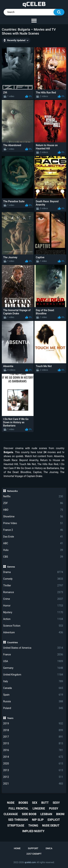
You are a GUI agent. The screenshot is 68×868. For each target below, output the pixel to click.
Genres (11, 567)
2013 (33, 770)
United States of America (33, 648)
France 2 (33, 530)
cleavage (11, 814)
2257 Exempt (34, 854)
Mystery (33, 612)
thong (33, 826)
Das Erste (33, 537)
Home (17, 848)
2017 (33, 737)
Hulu (33, 550)
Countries (12, 642)
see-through (18, 820)
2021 (33, 784)
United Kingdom (33, 675)
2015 (33, 743)
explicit (54, 820)
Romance (33, 592)
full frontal (18, 809)
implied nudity (33, 831)
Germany (33, 668)
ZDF (33, 503)
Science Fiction (33, 626)
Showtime (33, 517)
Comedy (33, 579)
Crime (33, 599)
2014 (33, 757)
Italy (33, 681)
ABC (33, 543)
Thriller (33, 586)
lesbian (46, 814)
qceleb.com (30, 862)
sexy (56, 803)
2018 (33, 730)
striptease (16, 826)
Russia (33, 701)
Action (33, 619)
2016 (33, 750)
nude (11, 803)
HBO (33, 510)
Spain (33, 695)
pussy (53, 809)
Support (33, 848)
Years (10, 718)
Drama (33, 572)
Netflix (33, 496)
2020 (33, 764)
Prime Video (33, 523)
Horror (33, 606)
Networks (12, 491)
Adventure (33, 632)
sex (35, 803)
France (33, 655)
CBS (33, 557)
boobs (23, 803)
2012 (33, 777)
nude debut (51, 826)
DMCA (49, 848)
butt (45, 803)
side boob (29, 814)
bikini (60, 814)
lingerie (39, 809)
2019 (33, 724)
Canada (33, 688)
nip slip (38, 820)
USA (33, 661)
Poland (33, 708)
